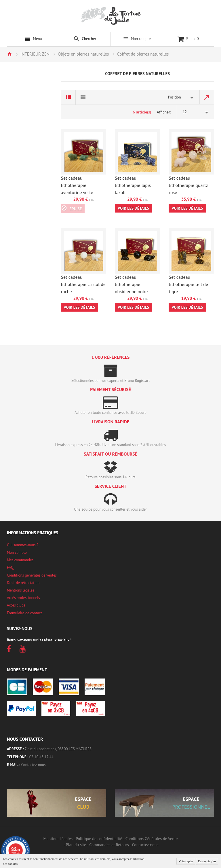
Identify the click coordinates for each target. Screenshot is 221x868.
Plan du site (76, 845)
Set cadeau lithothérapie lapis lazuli (133, 185)
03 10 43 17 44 (41, 757)
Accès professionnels (23, 598)
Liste (83, 97)
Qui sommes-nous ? (23, 545)
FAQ (10, 567)
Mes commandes (20, 560)
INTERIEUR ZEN (35, 54)
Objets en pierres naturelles (83, 54)
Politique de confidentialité (99, 839)
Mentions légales (20, 590)
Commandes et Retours (109, 845)
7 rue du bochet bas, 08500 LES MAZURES (58, 749)
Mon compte (17, 553)
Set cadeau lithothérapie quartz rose (188, 185)
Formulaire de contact (24, 613)
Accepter (187, 861)
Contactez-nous (34, 765)
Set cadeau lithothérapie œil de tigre (188, 284)
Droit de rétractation (23, 583)
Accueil (9, 54)
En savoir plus (207, 861)
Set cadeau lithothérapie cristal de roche (83, 284)
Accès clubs (16, 605)
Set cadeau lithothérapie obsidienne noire (131, 284)
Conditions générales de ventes (32, 575)
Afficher (163, 112)
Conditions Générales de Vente (152, 839)
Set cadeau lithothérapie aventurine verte (77, 185)
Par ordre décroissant (207, 97)
